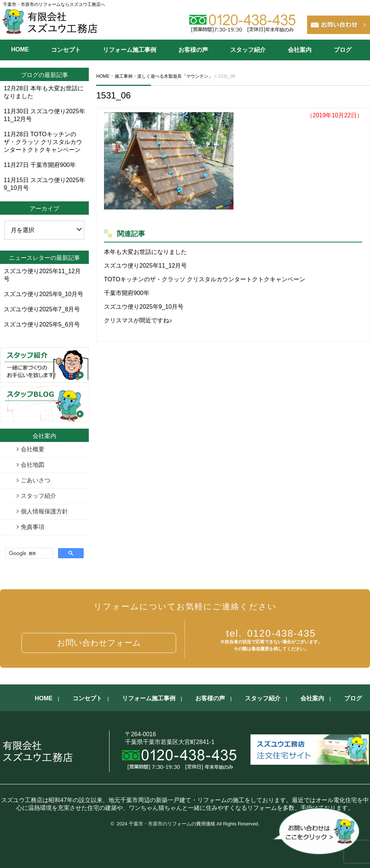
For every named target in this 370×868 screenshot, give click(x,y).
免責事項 (33, 527)
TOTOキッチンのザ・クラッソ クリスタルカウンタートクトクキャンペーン (205, 279)
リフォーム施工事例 (129, 50)
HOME (20, 49)
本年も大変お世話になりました (145, 252)
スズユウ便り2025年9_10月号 (144, 307)
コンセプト (66, 50)
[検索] (28, 554)
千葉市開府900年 (127, 293)
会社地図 (33, 465)
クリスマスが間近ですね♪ (138, 320)
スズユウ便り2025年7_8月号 (42, 309)
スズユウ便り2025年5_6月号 (42, 324)
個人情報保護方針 (44, 511)
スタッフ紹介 (248, 50)
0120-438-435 (271, 633)
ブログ (343, 50)
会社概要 (33, 449)
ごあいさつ (36, 480)
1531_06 (113, 95)
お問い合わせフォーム (99, 643)
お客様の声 (193, 50)
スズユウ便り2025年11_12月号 (145, 266)
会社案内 (300, 50)
